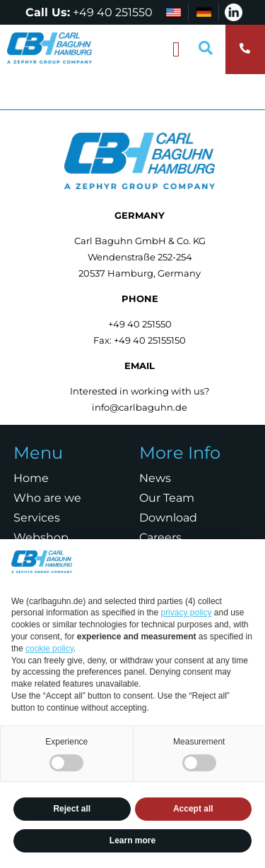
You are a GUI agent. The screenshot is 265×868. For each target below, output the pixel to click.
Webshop (41, 537)
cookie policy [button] (49, 649)
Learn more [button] (132, 840)
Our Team (167, 498)
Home (31, 478)
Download (168, 518)
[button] (177, 50)
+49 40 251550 (113, 12)
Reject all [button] (72, 809)
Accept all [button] (193, 809)
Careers (160, 537)
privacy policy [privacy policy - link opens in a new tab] (186, 613)
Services (37, 518)
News (155, 478)
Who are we (47, 498)
